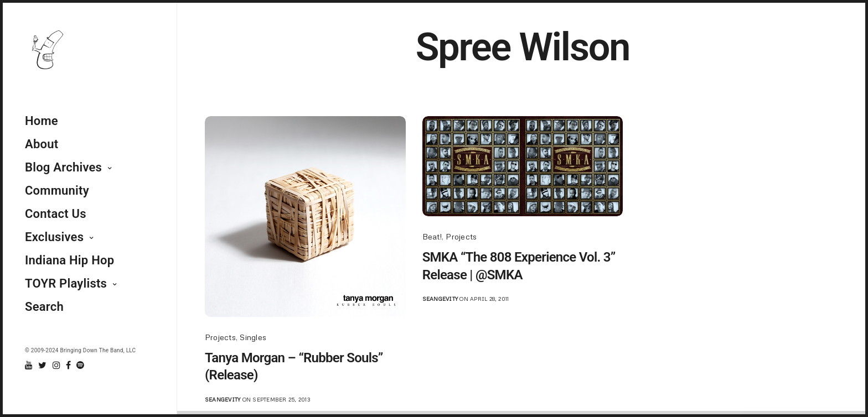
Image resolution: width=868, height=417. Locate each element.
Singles (253, 337)
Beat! (432, 236)
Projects (220, 337)
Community (57, 191)
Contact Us (56, 214)
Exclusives (54, 237)
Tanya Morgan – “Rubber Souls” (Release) (294, 366)
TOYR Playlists (66, 283)
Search (44, 307)
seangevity (223, 399)
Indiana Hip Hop (69, 260)
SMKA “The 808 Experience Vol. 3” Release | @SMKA (519, 266)
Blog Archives (63, 167)
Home (42, 121)
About (42, 144)
